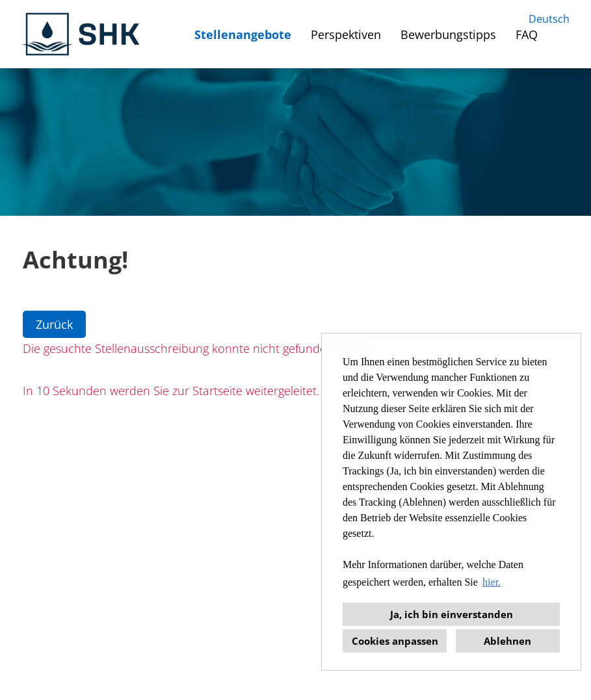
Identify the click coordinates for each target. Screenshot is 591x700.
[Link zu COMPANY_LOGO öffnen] (82, 34)
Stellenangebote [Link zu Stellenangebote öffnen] (243, 34)
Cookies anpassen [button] (395, 641)
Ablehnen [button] (507, 641)
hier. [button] (492, 582)
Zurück (54, 324)
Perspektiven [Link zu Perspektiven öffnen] (346, 34)
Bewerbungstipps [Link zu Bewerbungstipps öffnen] (448, 34)
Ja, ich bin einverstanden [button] (452, 614)
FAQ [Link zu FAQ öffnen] (527, 34)
